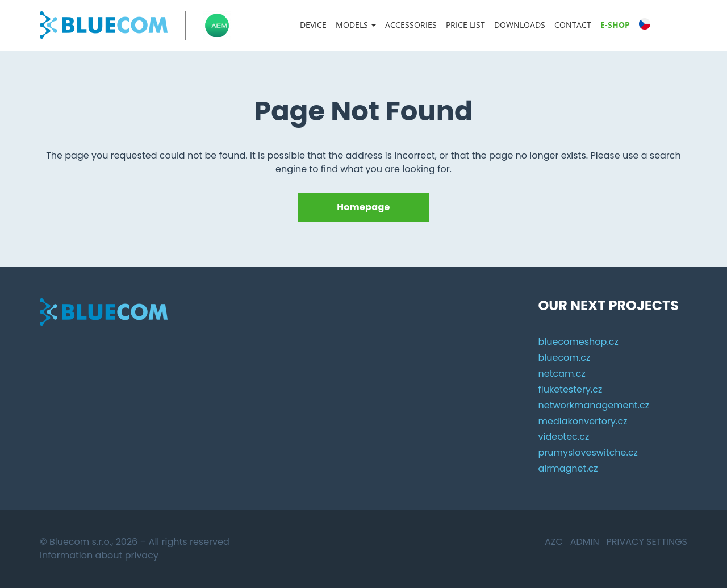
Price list (465, 25)
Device (313, 25)
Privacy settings (647, 542)
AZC (554, 542)
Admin (585, 542)
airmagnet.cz (568, 468)
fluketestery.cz (570, 389)
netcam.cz (561, 374)
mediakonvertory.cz (582, 421)
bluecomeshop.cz (578, 342)
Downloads (520, 25)
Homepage (363, 207)
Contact (573, 25)
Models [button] (356, 25)
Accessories (411, 25)
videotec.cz (563, 437)
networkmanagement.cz (593, 405)
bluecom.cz (564, 358)
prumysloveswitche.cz (588, 453)
